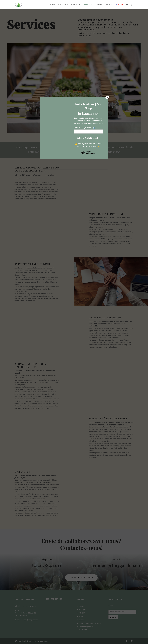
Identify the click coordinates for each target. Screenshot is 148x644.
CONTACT (99, 5)
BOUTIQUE (62, 5)
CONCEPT (110, 5)
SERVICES (87, 5)
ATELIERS (75, 5)
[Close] (107, 97)
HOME (53, 5)
